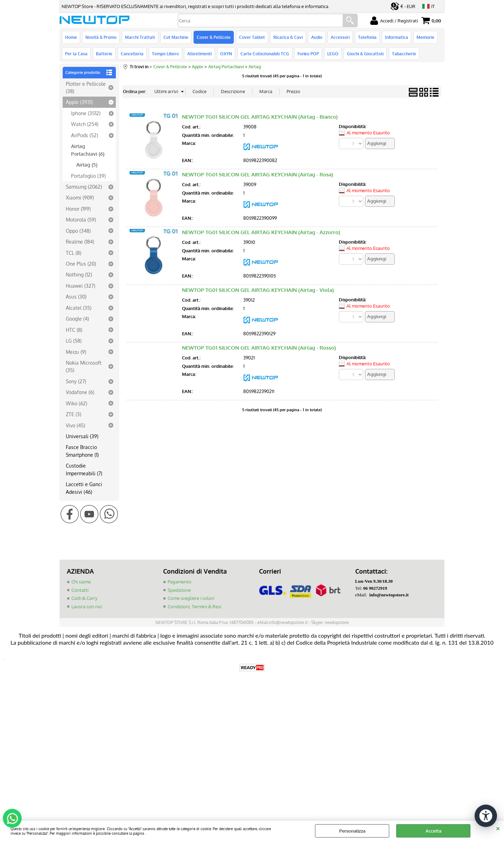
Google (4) (77, 318)
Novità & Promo (101, 37)
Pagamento (180, 582)
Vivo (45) (75, 425)
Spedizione (179, 590)
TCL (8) (73, 253)
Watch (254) (85, 124)
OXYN (226, 54)
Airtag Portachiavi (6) (88, 150)
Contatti (80, 590)
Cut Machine (176, 37)
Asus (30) (76, 296)
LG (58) (74, 341)
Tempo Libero (165, 54)
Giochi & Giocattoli (365, 54)
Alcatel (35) (79, 308)
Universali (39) (82, 436)
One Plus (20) (81, 264)
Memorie (425, 37)
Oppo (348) (78, 231)
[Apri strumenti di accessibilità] (486, 816)
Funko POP (308, 54)
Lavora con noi (87, 607)
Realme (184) (80, 241)
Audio (317, 37)
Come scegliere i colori (191, 598)
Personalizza (352, 831)
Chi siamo (81, 582)
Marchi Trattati (140, 37)
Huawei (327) (80, 286)
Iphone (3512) (86, 113)
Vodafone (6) (80, 392)
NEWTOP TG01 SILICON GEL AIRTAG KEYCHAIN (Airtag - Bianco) (260, 117)
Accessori (340, 37)
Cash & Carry (84, 598)
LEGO (333, 54)
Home (71, 37)
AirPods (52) (85, 135)
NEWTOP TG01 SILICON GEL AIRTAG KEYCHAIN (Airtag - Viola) (258, 290)
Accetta (433, 831)
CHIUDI (498, 828)
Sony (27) (76, 381)
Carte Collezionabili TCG (265, 54)
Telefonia (367, 37)
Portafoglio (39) (88, 176)
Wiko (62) (76, 403)
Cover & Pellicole (214, 37)
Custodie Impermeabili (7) (84, 469)
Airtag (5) (87, 164)
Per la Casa (76, 54)
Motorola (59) (81, 219)
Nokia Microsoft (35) (84, 366)
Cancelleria (132, 54)
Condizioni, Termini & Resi (194, 607)
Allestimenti (199, 54)
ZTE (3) (73, 414)
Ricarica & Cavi (288, 37)
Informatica (397, 37)
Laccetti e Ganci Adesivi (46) (84, 488)
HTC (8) (74, 330)
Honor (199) (78, 209)
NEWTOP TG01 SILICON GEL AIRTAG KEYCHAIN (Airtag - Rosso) (259, 348)
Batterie (104, 54)
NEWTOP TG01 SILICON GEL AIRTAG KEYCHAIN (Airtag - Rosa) (258, 174)
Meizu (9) (76, 352)
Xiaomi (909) (80, 197)
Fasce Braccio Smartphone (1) (82, 451)
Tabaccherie (404, 54)
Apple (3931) (79, 102)
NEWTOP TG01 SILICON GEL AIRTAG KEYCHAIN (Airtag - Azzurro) (261, 232)
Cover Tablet (252, 37)
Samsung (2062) (84, 187)
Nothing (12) (79, 274)
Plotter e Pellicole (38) (86, 87)
